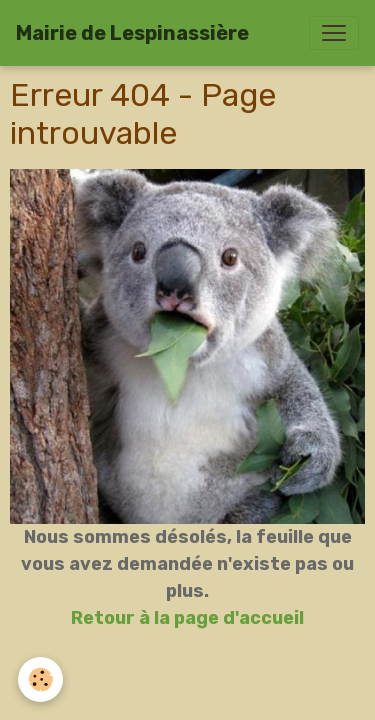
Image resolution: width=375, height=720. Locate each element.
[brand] (132, 33)
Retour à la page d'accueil (187, 618)
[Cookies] (40, 679)
